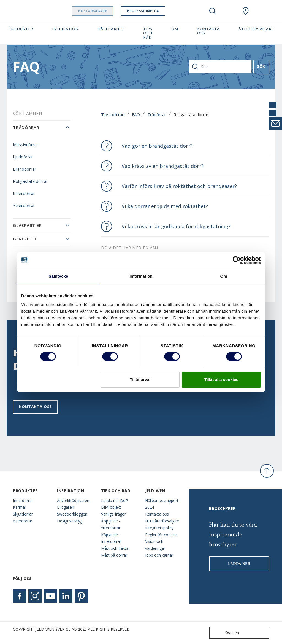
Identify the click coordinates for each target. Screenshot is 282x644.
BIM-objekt (111, 507)
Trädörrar (157, 114)
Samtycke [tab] (59, 276)
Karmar (20, 507)
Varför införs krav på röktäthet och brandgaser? (179, 186)
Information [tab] (141, 276)
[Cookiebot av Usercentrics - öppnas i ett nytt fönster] (237, 260)
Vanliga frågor (113, 514)
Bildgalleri (66, 507)
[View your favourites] (229, 11)
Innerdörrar (24, 193)
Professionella (154, 11)
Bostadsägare (103, 11)
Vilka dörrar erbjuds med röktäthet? (165, 206)
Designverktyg (70, 521)
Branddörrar (25, 169)
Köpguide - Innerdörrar (111, 538)
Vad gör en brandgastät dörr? (157, 146)
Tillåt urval (140, 379)
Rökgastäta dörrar (30, 181)
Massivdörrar (26, 144)
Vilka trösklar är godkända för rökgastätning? (176, 226)
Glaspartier (27, 225)
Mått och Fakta (115, 548)
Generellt (25, 239)
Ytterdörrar (24, 205)
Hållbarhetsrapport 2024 (162, 504)
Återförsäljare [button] (256, 29)
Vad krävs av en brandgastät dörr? (163, 166)
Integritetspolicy (159, 528)
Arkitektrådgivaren (73, 501)
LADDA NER (239, 564)
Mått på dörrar (114, 555)
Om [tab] (223, 276)
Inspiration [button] (65, 29)
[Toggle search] (213, 11)
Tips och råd (113, 114)
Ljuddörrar (23, 157)
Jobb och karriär (159, 555)
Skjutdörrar (23, 514)
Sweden (225, 633)
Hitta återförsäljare (162, 521)
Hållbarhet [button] (111, 29)
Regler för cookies (161, 535)
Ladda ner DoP (115, 501)
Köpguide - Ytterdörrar (111, 524)
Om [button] (175, 29)
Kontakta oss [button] (208, 31)
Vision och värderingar (155, 545)
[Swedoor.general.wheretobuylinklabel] (246, 11)
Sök (261, 66)
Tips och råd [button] (148, 33)
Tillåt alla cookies (221, 379)
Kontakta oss (35, 406)
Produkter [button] (21, 29)
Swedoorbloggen (72, 514)
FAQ (136, 114)
